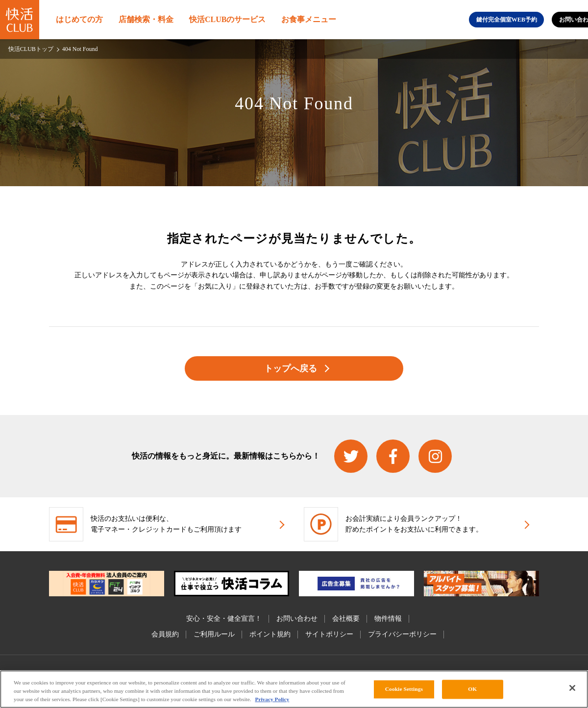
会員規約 (165, 634)
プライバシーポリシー (402, 634)
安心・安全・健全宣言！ (224, 619)
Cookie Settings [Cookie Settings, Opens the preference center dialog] (404, 689)
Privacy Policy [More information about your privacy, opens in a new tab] (272, 699)
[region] (294, 689)
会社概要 (346, 619)
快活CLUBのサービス (227, 19)
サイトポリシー (329, 634)
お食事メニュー (309, 19)
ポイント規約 (270, 634)
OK (472, 689)
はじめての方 (79, 19)
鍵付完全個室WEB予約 (507, 20)
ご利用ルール (214, 634)
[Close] (572, 688)
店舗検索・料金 (146, 19)
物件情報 (388, 619)
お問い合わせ (297, 619)
